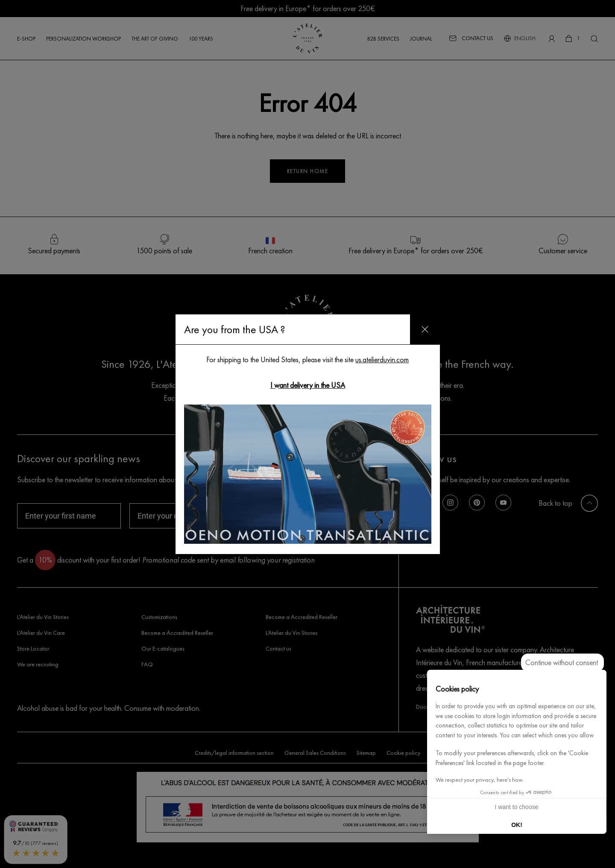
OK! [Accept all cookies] (517, 825)
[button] (596, 859)
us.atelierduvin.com (382, 359)
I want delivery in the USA (308, 385)
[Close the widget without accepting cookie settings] (562, 663)
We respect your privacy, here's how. (480, 780)
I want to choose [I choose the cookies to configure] (517, 807)
